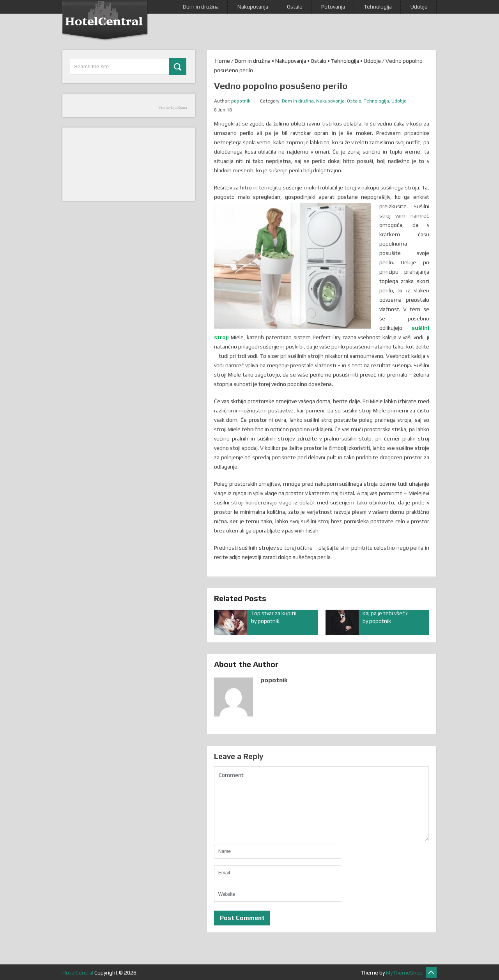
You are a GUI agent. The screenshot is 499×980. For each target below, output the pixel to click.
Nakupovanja (253, 7)
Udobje (419, 7)
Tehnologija (378, 7)
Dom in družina (201, 7)
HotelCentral (78, 973)
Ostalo (295, 7)
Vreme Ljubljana (173, 107)
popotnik (241, 101)
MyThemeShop (404, 973)
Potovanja (333, 7)
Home (222, 61)
